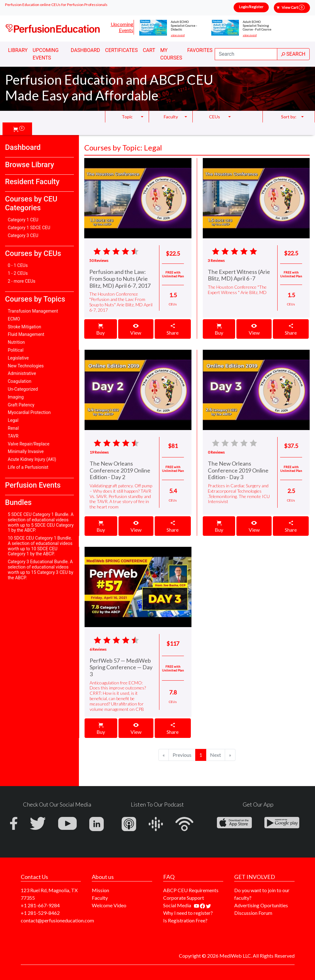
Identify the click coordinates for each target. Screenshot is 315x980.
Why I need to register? (188, 913)
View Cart (293, 7)
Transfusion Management (33, 311)
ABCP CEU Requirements (191, 890)
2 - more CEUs (22, 281)
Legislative (18, 358)
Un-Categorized (23, 389)
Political (16, 350)
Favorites (200, 50)
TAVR (13, 436)
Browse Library (30, 165)
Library (18, 50)
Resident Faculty (32, 182)
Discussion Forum (253, 913)
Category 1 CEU (23, 220)
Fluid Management (26, 334)
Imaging (16, 397)
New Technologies (26, 366)
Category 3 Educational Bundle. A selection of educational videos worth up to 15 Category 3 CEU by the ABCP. (41, 569)
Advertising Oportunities (261, 905)
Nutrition (16, 342)
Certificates (121, 50)
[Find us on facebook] (203, 905)
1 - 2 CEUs (18, 273)
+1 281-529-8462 (40, 913)
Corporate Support (184, 898)
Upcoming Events (122, 27)
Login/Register (251, 7)
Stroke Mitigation (25, 327)
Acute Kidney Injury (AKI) (32, 459)
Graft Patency (21, 405)
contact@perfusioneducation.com (57, 920)
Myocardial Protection (29, 412)
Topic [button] (127, 117)
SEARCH (293, 54)
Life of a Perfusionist (28, 467)
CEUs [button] (215, 117)
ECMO (14, 319)
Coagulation (20, 381)
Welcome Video (109, 905)
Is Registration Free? (185, 920)
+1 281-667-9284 (40, 905)
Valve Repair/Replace (29, 444)
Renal (13, 428)
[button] (19, 129)
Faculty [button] (171, 117)
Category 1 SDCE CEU (29, 228)
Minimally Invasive (26, 451)
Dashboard (85, 50)
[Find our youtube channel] (197, 905)
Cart (149, 50)
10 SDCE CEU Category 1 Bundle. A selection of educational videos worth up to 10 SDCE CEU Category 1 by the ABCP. (40, 546)
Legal (13, 420)
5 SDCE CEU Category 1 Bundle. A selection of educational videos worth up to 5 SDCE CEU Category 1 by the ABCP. (41, 522)
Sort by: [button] (289, 117)
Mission (100, 890)
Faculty (100, 898)
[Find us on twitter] (208, 905)
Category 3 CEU (23, 235)
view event (178, 35)
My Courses (171, 54)
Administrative (22, 373)
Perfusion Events (33, 485)
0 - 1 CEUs (18, 265)
